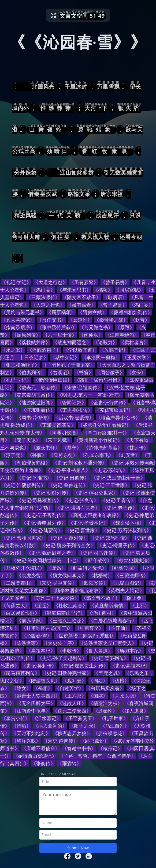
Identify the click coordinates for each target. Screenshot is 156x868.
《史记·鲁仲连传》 (68, 485)
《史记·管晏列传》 (109, 658)
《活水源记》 (47, 718)
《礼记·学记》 (16, 282)
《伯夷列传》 (31, 372)
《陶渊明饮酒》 (64, 433)
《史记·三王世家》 (110, 485)
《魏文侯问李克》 (67, 575)
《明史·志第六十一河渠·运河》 (90, 395)
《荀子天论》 (26, 440)
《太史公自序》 (60, 643)
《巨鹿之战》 (108, 673)
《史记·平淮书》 (34, 478)
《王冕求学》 (137, 357)
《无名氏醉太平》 (36, 703)
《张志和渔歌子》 (20, 365)
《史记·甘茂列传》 (68, 538)
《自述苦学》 (69, 688)
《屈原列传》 (26, 335)
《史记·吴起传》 (39, 666)
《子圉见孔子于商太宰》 (68, 365)
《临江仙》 (118, 628)
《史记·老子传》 (120, 508)
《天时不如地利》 (31, 733)
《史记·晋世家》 (82, 530)
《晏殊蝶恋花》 (110, 733)
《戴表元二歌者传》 (38, 387)
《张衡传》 (43, 763)
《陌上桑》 (134, 598)
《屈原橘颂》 (61, 312)
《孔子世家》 (114, 718)
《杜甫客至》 (89, 628)
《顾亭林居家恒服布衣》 (77, 590)
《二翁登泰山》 (18, 583)
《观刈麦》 (74, 681)
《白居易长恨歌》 (20, 613)
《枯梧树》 (101, 575)
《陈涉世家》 (26, 643)
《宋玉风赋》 (57, 440)
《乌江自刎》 (115, 726)
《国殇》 (98, 696)
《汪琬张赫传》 (38, 410)
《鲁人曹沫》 (98, 651)
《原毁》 (125, 327)
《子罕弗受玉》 (80, 718)
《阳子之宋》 (84, 726)
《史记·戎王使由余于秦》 (118, 478)
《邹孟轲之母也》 (87, 568)
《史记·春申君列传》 (44, 523)
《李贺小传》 (16, 718)
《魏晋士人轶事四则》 (36, 696)
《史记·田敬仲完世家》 (67, 673)
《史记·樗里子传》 (117, 545)
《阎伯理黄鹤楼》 (31, 463)
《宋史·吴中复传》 (57, 583)
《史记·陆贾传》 (45, 530)
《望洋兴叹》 (26, 741)
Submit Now (78, 848)
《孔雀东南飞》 (97, 455)
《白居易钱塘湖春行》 (113, 620)
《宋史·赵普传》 (60, 741)
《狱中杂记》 (65, 357)
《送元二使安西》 (72, 711)
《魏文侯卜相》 (127, 523)
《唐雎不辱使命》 (41, 748)
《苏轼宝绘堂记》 (114, 410)
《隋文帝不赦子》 (81, 297)
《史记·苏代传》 (110, 470)
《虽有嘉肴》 (84, 282)
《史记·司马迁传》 (98, 553)
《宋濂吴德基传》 (57, 425)
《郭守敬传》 (97, 560)
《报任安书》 (51, 320)
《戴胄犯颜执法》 (133, 560)
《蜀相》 (43, 688)
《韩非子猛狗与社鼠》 (98, 380)
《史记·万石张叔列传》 (127, 530)
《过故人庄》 (72, 703)
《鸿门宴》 (43, 290)
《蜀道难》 (80, 320)
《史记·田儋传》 (71, 478)
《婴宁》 (72, 448)
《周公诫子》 (110, 372)
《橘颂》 (103, 290)
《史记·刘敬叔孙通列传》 (80, 463)
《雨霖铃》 (69, 763)
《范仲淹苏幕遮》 (103, 448)
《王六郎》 (74, 696)
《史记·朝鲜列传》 (51, 493)
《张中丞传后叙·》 (57, 327)
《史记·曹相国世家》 (23, 538)
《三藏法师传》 (43, 297)
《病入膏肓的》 (50, 726)
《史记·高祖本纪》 (130, 666)
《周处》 (98, 681)
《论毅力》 (105, 342)
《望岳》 (42, 605)
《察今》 (136, 372)
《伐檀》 (120, 681)
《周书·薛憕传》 (34, 417)
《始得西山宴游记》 (35, 756)
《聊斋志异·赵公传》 (118, 417)
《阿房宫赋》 (129, 290)
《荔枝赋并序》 (34, 342)
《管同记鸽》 (72, 402)
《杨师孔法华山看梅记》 (105, 425)
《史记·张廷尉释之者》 (51, 553)
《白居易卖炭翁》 (105, 688)
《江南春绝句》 (122, 335)
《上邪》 (140, 605)
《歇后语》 (115, 297)
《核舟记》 (110, 748)
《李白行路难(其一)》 (106, 433)
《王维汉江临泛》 (67, 620)
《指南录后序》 (18, 327)
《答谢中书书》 (79, 748)
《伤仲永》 (91, 335)
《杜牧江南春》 (70, 605)
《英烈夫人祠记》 (125, 590)
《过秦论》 (105, 711)
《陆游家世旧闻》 (36, 402)
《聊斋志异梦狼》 (72, 733)
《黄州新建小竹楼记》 (98, 440)
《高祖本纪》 (41, 651)
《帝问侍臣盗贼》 (53, 380)
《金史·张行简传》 (108, 402)
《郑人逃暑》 (134, 711)
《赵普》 (140, 320)
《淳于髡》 (13, 455)
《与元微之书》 (96, 327)
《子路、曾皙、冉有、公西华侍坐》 (97, 756)
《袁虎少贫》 (31, 575)
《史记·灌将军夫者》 (78, 508)
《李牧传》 (69, 651)
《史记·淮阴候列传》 (23, 485)
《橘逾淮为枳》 (105, 703)
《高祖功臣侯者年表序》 (95, 515)
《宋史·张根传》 (75, 410)
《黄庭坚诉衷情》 (109, 605)
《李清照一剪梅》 (101, 357)
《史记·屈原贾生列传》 (83, 666)
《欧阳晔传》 (94, 583)
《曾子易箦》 (115, 282)
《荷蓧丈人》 (16, 605)
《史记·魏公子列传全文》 (68, 545)
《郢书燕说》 (95, 741)
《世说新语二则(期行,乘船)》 (85, 635)
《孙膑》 (37, 455)
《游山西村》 (102, 613)
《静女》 (21, 688)
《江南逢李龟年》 (31, 711)
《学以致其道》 (80, 350)
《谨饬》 (56, 568)
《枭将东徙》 (63, 455)
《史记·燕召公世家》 (96, 493)
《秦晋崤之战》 (111, 320)
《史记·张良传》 (81, 500)
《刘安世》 (128, 455)
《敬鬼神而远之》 (72, 342)
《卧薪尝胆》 (123, 568)
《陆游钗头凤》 (43, 681)
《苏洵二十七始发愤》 (55, 598)
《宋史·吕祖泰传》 (82, 387)
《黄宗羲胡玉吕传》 (34, 395)
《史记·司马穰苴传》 (39, 500)
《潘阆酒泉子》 (44, 350)
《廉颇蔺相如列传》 (131, 312)
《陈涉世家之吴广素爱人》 (108, 643)
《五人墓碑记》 (18, 320)
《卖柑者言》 (134, 342)
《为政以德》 (124, 696)
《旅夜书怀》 (46, 448)
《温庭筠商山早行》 (64, 613)
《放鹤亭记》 (114, 350)
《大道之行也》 (50, 282)
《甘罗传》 (136, 448)
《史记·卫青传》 (118, 500)
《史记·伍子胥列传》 (44, 515)
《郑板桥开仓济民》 (23, 568)
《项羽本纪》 (129, 651)
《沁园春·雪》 (37, 635)
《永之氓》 (13, 350)
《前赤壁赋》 (31, 620)
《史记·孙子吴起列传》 (62, 658)
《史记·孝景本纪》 (88, 523)
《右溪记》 (60, 372)
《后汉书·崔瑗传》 (74, 417)
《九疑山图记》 (127, 583)
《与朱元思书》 (74, 290)
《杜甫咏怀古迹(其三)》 (47, 628)
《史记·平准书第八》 (68, 470)
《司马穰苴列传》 (20, 673)
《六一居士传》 (60, 335)
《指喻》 (21, 726)
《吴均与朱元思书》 (23, 312)
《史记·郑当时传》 (110, 538)
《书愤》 (84, 372)
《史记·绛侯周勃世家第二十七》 (46, 560)
